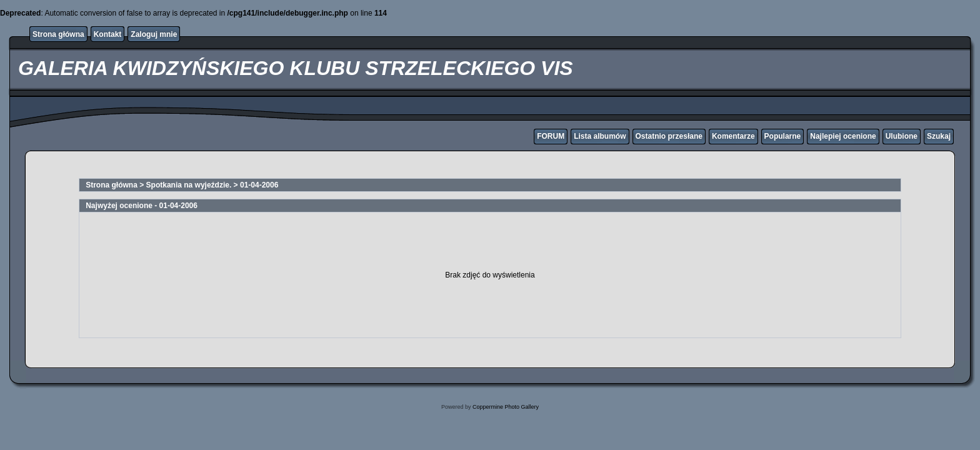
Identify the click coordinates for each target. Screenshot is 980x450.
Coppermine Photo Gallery (506, 407)
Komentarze (733, 136)
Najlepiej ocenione (843, 136)
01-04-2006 (259, 185)
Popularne (783, 136)
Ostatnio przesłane (669, 136)
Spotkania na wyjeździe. (189, 185)
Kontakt (108, 34)
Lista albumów (600, 136)
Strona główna (58, 34)
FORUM (551, 136)
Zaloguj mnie (154, 34)
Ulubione (902, 136)
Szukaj (939, 136)
